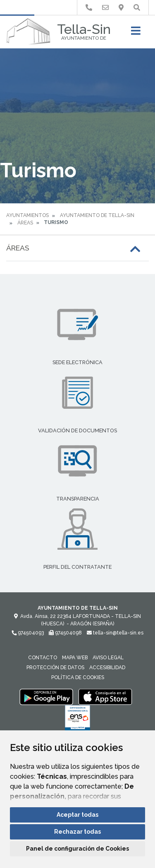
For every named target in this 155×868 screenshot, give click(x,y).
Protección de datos (55, 668)
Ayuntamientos (27, 215)
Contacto (43, 658)
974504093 (28, 633)
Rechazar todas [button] (77, 832)
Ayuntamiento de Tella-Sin (97, 215)
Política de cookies (78, 677)
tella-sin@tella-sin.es (115, 633)
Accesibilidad (107, 668)
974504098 (65, 633)
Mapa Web (75, 658)
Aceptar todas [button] (77, 815)
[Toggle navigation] (136, 33)
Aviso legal (108, 658)
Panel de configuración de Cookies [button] (77, 849)
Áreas (25, 223)
